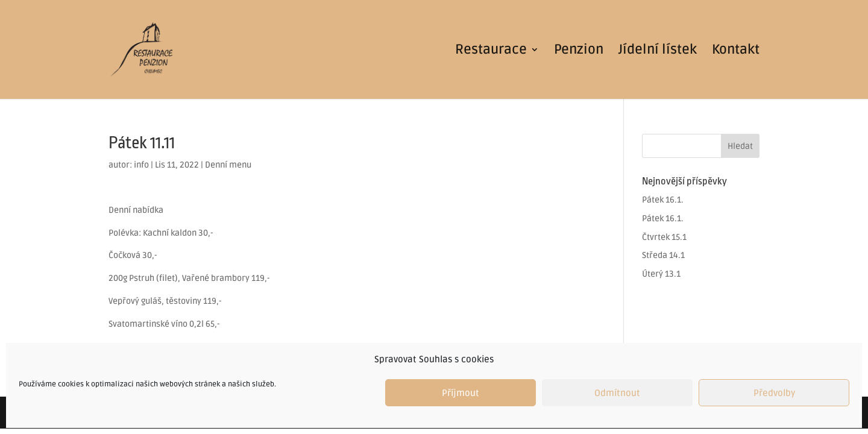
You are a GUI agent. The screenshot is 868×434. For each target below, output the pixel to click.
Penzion (579, 51)
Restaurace (491, 51)
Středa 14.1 (663, 255)
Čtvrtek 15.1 (664, 237)
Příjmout (461, 393)
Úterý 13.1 (661, 274)
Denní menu (228, 165)
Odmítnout (617, 393)
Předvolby (774, 393)
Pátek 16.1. (663, 200)
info (141, 165)
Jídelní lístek (658, 51)
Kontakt (736, 51)
